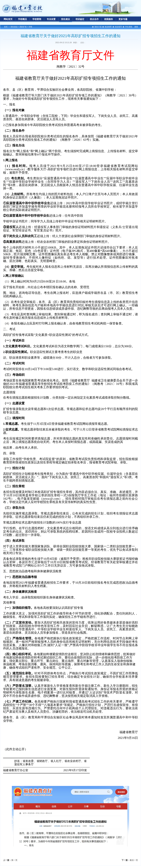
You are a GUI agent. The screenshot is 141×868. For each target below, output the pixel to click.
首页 (6, 27)
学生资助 (129, 27)
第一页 (14, 860)
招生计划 (98, 27)
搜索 (136, 27)
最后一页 (134, 860)
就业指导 (118, 27)
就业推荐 (108, 27)
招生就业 (14, 27)
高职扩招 (23, 27)
